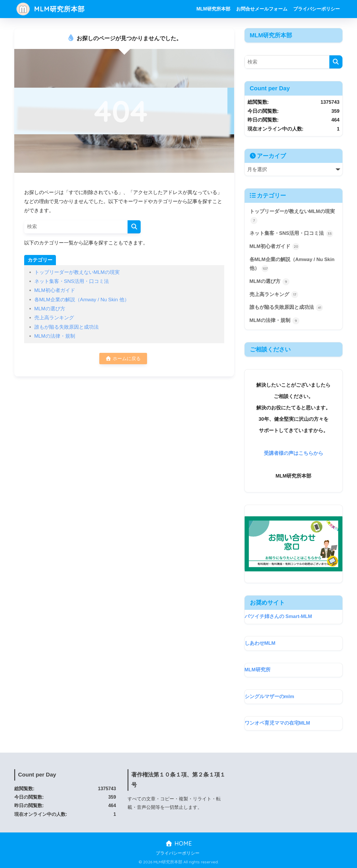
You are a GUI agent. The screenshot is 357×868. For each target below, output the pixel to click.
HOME (179, 843)
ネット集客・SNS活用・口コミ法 (72, 281)
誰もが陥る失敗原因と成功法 (67, 327)
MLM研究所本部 (50, 9)
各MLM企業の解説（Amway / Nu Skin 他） (82, 300)
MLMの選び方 (50, 309)
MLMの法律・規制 (55, 336)
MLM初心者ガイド (55, 290)
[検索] (134, 227)
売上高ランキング (54, 318)
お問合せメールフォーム (262, 9)
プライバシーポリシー (317, 9)
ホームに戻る (123, 359)
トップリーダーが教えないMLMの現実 (77, 272)
